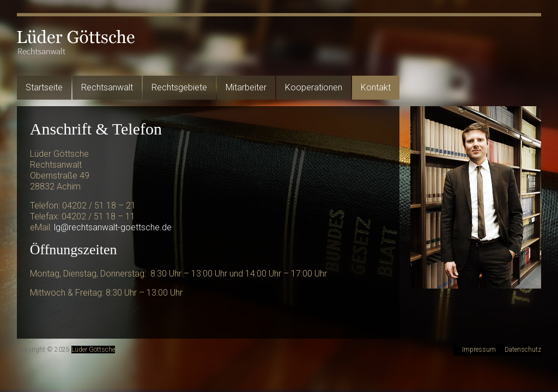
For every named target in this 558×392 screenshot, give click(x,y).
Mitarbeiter (246, 87)
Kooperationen (314, 87)
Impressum (479, 350)
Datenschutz (523, 350)
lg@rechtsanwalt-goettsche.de (113, 227)
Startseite (44, 87)
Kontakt (376, 87)
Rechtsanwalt (107, 87)
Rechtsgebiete (179, 87)
